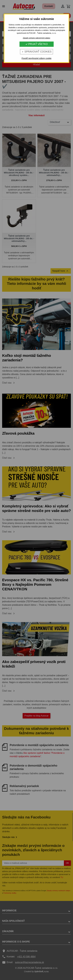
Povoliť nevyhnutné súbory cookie (37, 58)
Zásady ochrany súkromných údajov (36, 38)
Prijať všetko (36, 44)
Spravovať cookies (36, 52)
